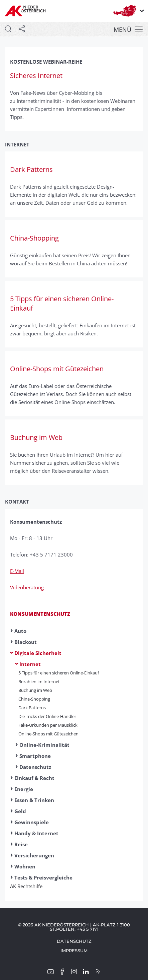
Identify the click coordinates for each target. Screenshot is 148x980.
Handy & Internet (36, 833)
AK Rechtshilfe (28, 886)
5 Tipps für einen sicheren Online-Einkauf (59, 673)
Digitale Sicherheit (38, 653)
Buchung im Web (35, 690)
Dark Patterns (32, 708)
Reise (21, 844)
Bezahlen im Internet (39, 681)
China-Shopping (34, 699)
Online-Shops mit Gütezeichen (48, 734)
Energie (24, 789)
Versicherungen (34, 855)
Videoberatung (27, 587)
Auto (20, 631)
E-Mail (17, 571)
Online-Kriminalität (44, 745)
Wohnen (25, 866)
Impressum (74, 951)
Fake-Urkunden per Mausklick (48, 725)
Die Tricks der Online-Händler (47, 716)
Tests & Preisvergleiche (43, 877)
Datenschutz (35, 767)
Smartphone (35, 756)
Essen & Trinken (34, 800)
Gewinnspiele (32, 822)
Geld (20, 811)
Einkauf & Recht (34, 778)
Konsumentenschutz (40, 614)
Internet (30, 664)
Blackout (26, 642)
